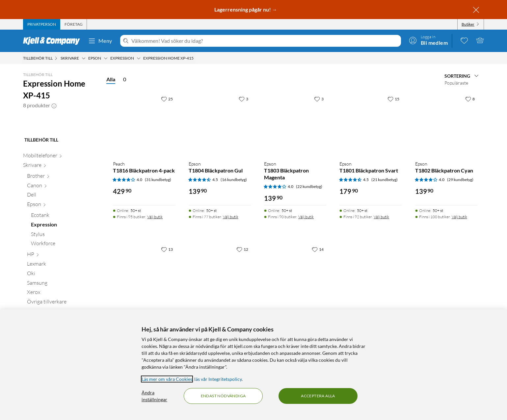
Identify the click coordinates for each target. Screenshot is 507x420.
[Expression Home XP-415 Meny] (196, 58)
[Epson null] (63, 243)
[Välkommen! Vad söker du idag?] (265, 41)
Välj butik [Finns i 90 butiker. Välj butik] (306, 217)
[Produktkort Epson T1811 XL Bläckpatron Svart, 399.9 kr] (220, 274)
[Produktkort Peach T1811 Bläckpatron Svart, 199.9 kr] (295, 274)
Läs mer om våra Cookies (167, 379)
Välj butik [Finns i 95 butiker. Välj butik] (155, 217)
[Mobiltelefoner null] (61, 194)
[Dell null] (63, 233)
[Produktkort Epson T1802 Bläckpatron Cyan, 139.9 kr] (446, 124)
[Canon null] (63, 224)
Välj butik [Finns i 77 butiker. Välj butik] (231, 217)
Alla (111, 79)
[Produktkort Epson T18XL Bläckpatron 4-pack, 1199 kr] (144, 274)
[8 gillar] (470, 99)
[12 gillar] (242, 249)
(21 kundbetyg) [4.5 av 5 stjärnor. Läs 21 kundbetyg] (385, 180)
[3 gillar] (243, 99)
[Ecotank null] (65, 254)
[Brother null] (63, 214)
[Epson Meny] (106, 58)
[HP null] (63, 293)
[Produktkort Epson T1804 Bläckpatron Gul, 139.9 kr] (220, 124)
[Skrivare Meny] (84, 58)
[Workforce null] (65, 282)
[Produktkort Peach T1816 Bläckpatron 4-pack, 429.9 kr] (144, 124)
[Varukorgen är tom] (480, 40)
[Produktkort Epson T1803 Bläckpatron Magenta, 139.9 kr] (295, 124)
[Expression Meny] (139, 58)
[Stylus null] (65, 273)
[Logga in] (428, 40)
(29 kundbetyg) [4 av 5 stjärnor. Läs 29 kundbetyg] (460, 180)
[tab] (42, 24)
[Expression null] (65, 263)
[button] (54, 105)
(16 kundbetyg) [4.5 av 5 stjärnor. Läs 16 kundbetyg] (234, 180)
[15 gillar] (393, 99)
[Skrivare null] (61, 204)
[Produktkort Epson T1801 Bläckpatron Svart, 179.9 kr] (371, 124)
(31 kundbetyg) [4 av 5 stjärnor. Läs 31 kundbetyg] (158, 180)
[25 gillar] (167, 99)
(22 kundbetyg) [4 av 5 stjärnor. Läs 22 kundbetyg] (309, 186)
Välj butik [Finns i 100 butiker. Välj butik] (459, 217)
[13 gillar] (167, 249)
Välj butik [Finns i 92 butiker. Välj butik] (381, 217)
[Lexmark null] (63, 302)
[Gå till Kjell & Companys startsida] (53, 41)
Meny (100, 41)
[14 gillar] (318, 249)
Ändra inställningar (154, 396)
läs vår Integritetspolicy (218, 379)
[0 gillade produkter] (464, 40)
